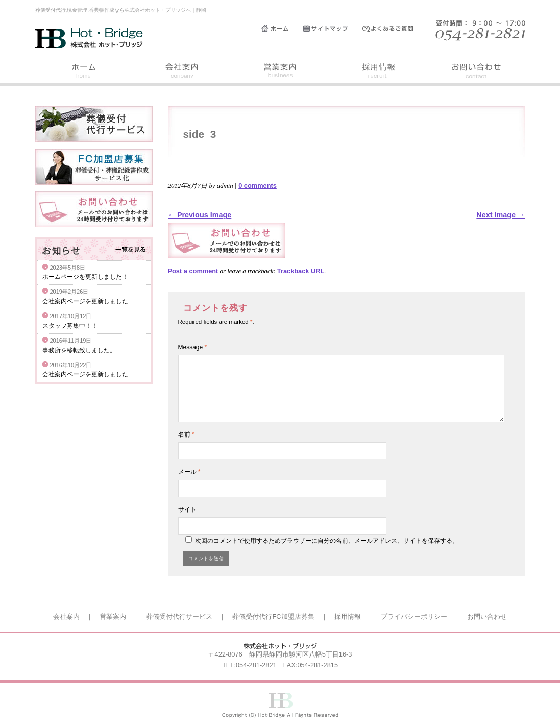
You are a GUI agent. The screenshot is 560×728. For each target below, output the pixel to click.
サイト (187, 509)
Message (193, 347)
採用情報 (378, 72)
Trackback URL (301, 271)
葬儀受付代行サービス (179, 616)
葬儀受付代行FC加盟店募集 (273, 616)
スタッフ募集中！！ (70, 326)
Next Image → (501, 215)
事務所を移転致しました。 (79, 350)
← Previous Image (200, 215)
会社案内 (182, 72)
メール (189, 472)
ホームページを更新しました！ (85, 277)
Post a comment (193, 271)
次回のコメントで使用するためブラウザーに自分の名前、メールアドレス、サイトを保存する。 (327, 541)
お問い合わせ (476, 72)
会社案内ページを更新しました (85, 301)
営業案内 (280, 72)
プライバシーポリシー (414, 616)
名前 (186, 434)
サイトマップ (333, 29)
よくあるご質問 (393, 29)
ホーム (282, 29)
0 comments (258, 186)
